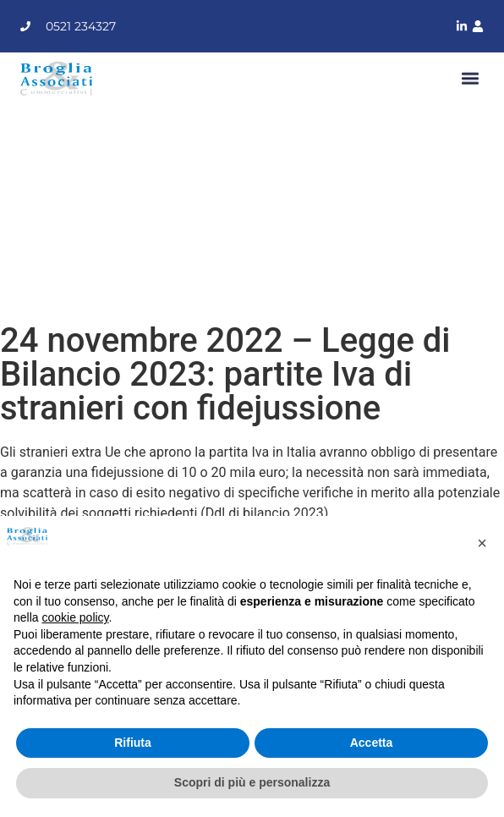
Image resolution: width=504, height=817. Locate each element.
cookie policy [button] (75, 617)
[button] (470, 78)
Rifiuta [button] (133, 743)
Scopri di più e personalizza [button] (252, 782)
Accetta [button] (372, 743)
